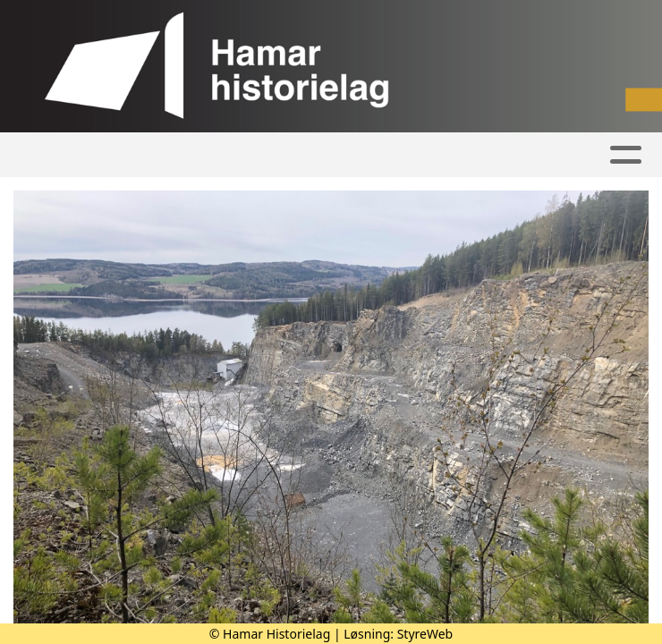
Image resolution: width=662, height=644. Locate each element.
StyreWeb (425, 634)
